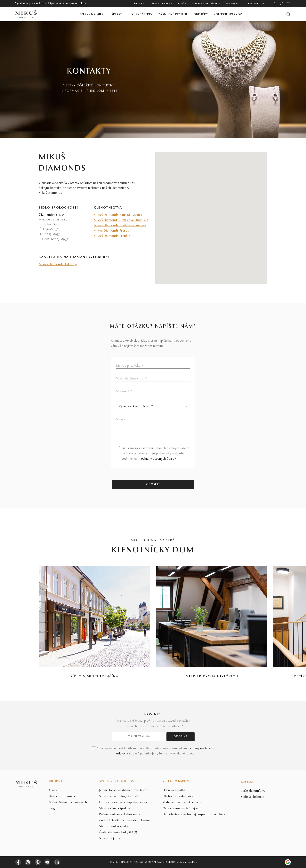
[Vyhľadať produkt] (288, 14)
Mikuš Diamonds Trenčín (112, 236)
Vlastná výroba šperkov (115, 808)
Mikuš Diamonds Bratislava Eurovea (120, 226)
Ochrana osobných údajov (181, 808)
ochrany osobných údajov (158, 459)
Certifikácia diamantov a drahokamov (125, 821)
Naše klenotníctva (253, 791)
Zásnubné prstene (173, 15)
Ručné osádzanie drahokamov (120, 815)
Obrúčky (201, 15)
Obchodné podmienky (178, 796)
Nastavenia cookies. (187, 862)
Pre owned (233, 4)
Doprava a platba (174, 790)
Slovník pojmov (110, 839)
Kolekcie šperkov (228, 15)
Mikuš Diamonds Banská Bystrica (118, 215)
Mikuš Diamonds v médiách (68, 802)
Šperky (117, 15)
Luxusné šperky (140, 15)
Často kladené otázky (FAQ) (118, 832)
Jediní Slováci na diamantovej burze (123, 790)
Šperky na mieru (93, 15)
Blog (52, 808)
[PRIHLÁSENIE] (282, 4)
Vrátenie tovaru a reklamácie (182, 802)
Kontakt (247, 782)
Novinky (140, 4)
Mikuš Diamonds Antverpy (58, 264)
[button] (211, 214)
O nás (182, 4)
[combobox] (153, 407)
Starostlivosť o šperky (114, 826)
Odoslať (153, 485)
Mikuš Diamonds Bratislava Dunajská (121, 220)
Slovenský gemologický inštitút (121, 796)
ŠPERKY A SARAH (162, 4)
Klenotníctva (256, 4)
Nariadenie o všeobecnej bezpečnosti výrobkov (194, 815)
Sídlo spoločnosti (253, 797)
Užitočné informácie (206, 4)
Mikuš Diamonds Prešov (112, 231)
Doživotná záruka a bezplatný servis (123, 802)
